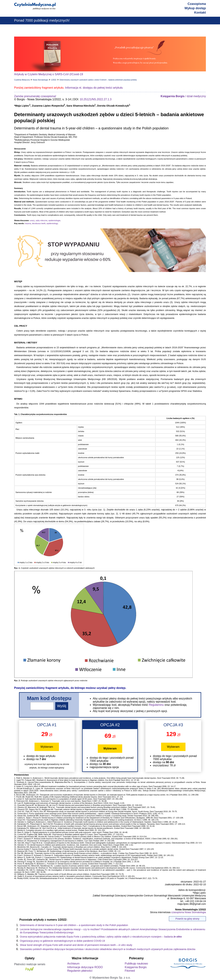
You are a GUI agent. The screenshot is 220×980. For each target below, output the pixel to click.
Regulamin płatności (80, 971)
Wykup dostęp (195, 8)
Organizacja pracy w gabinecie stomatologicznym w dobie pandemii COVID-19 (62, 941)
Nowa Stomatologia (40, 80)
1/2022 (54, 80)
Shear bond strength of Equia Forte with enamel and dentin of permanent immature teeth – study (76, 945)
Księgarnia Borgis (136, 967)
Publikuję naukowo (136, 964)
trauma (28, 223)
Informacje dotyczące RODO (85, 967)
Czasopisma (197, 4)
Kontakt (200, 13)
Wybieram (47, 747)
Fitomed (130, 971)
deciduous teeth (39, 223)
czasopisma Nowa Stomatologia (189, 912)
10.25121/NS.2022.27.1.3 (96, 99)
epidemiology (52, 223)
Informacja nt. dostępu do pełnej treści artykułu (94, 88)
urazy (32, 220)
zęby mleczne (42, 220)
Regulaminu (156, 705)
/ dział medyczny (183, 96)
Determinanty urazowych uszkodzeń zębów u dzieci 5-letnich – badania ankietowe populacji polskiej (98, 80)
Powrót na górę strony (187, 919)
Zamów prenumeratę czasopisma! (35, 96)
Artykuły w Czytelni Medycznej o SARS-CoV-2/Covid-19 (49, 74)
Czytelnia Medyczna (22, 80)
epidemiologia (54, 220)
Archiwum (73, 964)
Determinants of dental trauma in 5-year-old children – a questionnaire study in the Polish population (74, 925)
